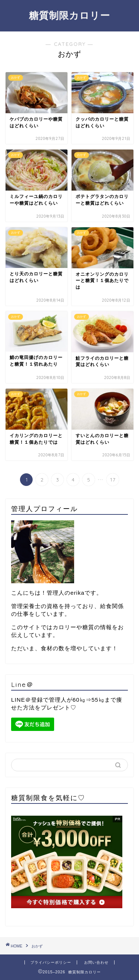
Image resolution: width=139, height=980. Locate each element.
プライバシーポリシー (51, 962)
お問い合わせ (96, 962)
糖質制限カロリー (69, 15)
